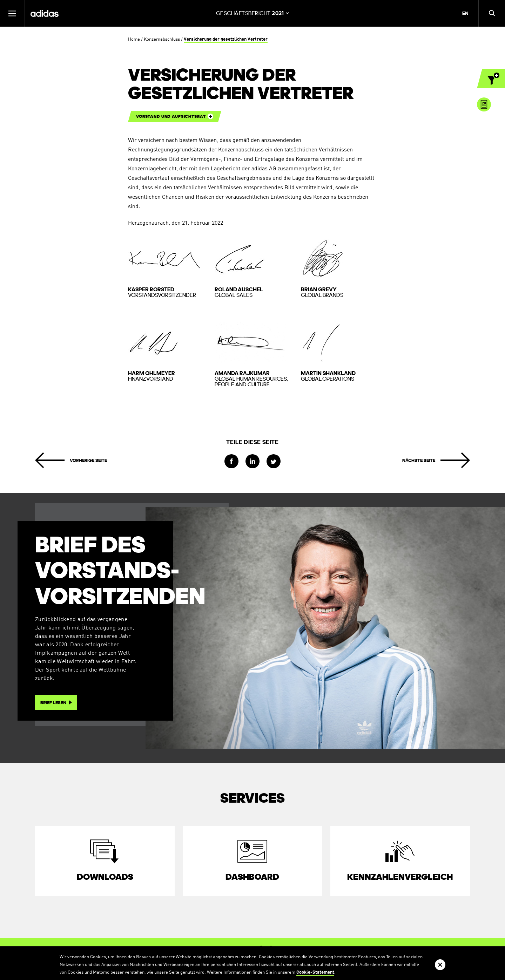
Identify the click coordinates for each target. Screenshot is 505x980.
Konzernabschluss (162, 39)
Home (134, 39)
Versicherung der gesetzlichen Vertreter (226, 39)
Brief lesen (53, 703)
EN (465, 13)
